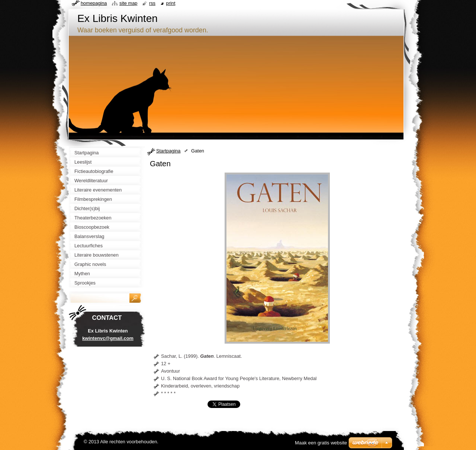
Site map (128, 3)
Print (171, 3)
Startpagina (168, 151)
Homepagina (94, 3)
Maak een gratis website (321, 443)
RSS (152, 3)
